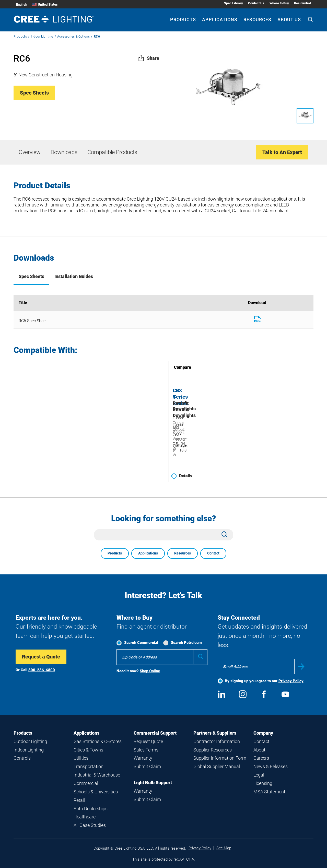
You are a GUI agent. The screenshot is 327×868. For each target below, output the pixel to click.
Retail (79, 800)
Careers (261, 758)
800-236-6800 (42, 670)
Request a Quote (41, 657)
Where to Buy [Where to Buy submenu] (279, 3)
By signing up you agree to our (264, 681)
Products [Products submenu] (183, 20)
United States (45, 4)
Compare (175, 367)
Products (20, 37)
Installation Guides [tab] (74, 276)
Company (263, 733)
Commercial (86, 783)
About (259, 750)
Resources (183, 553)
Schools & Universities (96, 792)
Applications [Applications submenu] (220, 20)
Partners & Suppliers (215, 733)
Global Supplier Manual (217, 766)
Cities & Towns (88, 750)
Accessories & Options (73, 37)
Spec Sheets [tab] (31, 276)
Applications (148, 553)
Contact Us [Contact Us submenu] (256, 3)
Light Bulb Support (153, 783)
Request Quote (148, 741)
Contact (213, 553)
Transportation (89, 766)
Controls (22, 758)
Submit (301, 667)
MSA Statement (269, 792)
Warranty (143, 758)
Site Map (224, 848)
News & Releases (271, 766)
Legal (259, 775)
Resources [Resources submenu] (257, 20)
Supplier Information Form (220, 758)
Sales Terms (146, 750)
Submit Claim (147, 766)
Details (182, 476)
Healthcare (85, 817)
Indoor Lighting (42, 37)
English (22, 4)
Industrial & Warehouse (97, 775)
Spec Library (233, 3)
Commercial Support (155, 733)
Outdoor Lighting (30, 741)
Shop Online (150, 671)
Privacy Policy (291, 681)
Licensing (263, 783)
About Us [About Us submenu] (289, 20)
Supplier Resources (213, 750)
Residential (302, 3)
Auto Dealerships (91, 809)
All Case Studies (90, 825)
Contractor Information (217, 741)
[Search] (310, 20)
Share (149, 58)
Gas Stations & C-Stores (98, 741)
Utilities (81, 758)
